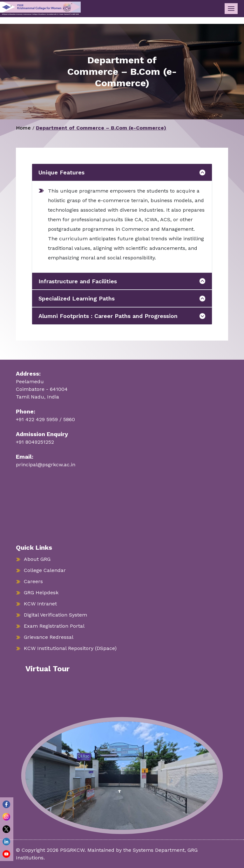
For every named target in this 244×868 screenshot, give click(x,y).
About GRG (37, 559)
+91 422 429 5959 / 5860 (45, 419)
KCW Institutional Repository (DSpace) (70, 648)
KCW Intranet (40, 604)
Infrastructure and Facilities (78, 281)
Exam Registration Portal (54, 626)
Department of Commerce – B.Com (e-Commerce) (101, 128)
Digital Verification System (55, 615)
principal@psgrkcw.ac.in (46, 465)
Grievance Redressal (49, 637)
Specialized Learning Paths (77, 298)
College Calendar (45, 570)
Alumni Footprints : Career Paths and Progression (108, 316)
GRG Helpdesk (41, 593)
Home (23, 128)
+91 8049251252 (35, 442)
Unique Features (61, 172)
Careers (33, 581)
